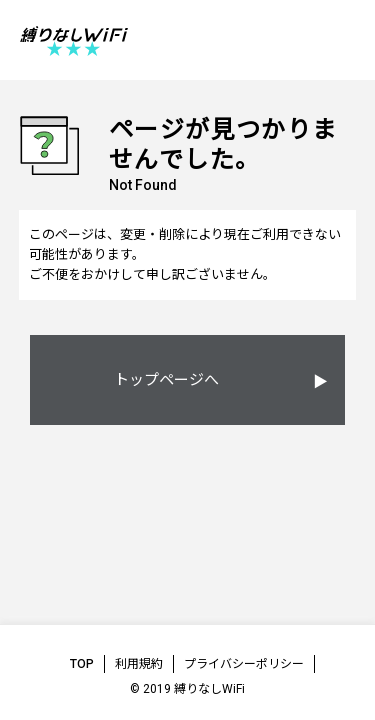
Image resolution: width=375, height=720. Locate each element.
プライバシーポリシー (244, 664)
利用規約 (139, 664)
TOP (82, 664)
